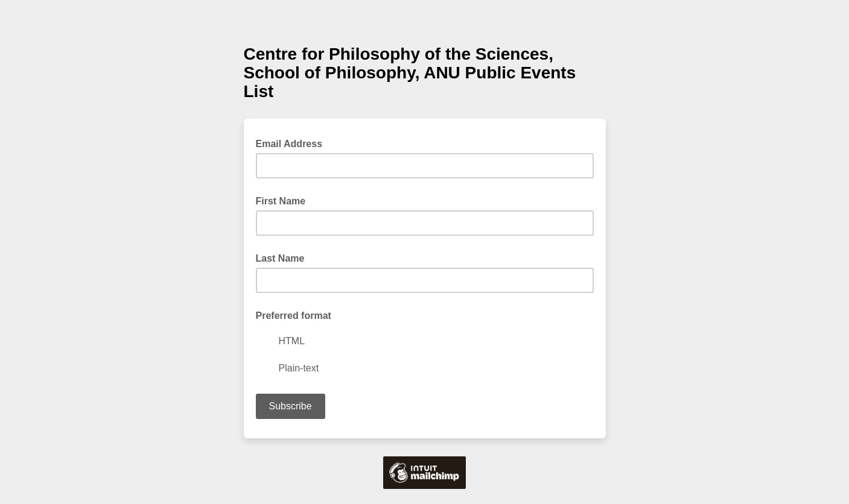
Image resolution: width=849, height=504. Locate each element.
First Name (281, 201)
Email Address (293, 143)
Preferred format (294, 316)
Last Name (280, 258)
